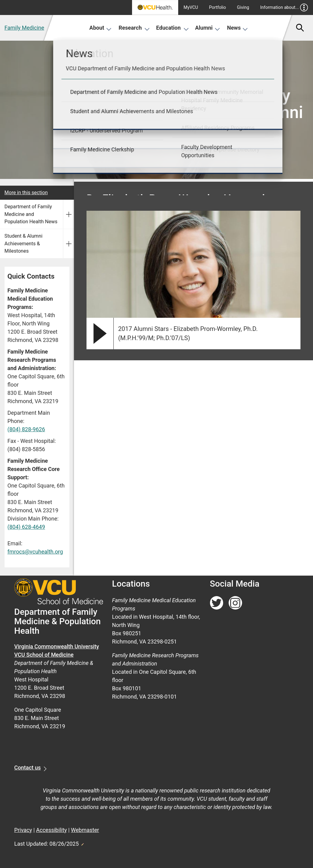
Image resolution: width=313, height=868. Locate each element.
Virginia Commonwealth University (57, 646)
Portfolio (218, 7)
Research (134, 28)
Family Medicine (24, 28)
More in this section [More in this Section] (26, 193)
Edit (82, 843)
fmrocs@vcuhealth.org (35, 552)
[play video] (100, 334)
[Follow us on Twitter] (217, 603)
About (100, 28)
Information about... (284, 7)
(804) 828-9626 (26, 429)
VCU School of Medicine (44, 655)
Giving (243, 7)
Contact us (28, 768)
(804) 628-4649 (26, 527)
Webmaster (85, 830)
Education (173, 28)
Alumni (208, 28)
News (238, 28)
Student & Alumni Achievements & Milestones (24, 243)
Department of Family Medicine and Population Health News (31, 214)
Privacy (23, 830)
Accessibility (52, 830)
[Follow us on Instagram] (235, 603)
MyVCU (191, 7)
